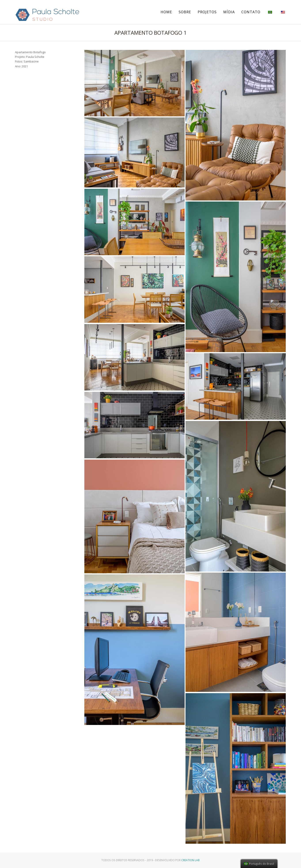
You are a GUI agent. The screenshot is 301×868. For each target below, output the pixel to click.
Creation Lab (190, 860)
